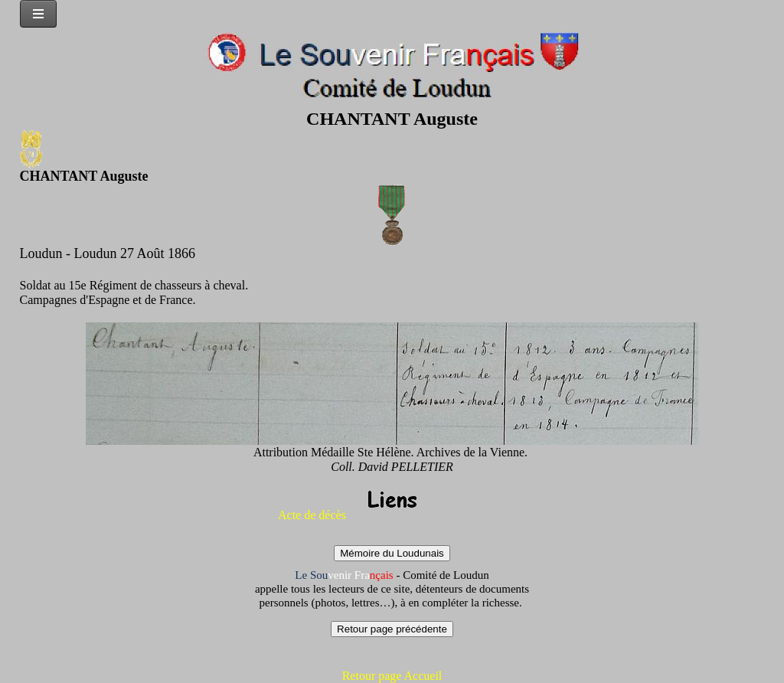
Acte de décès (312, 515)
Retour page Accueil (392, 676)
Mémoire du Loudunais (392, 553)
